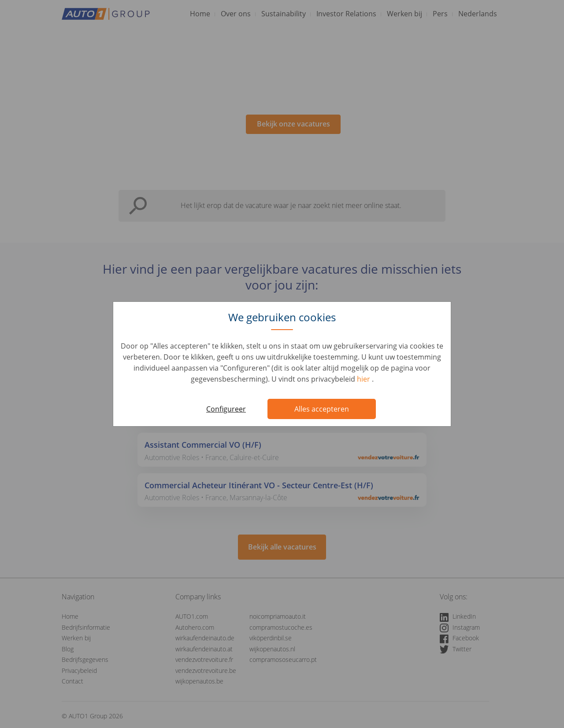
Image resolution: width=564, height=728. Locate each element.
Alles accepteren (322, 409)
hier (364, 379)
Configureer (226, 409)
